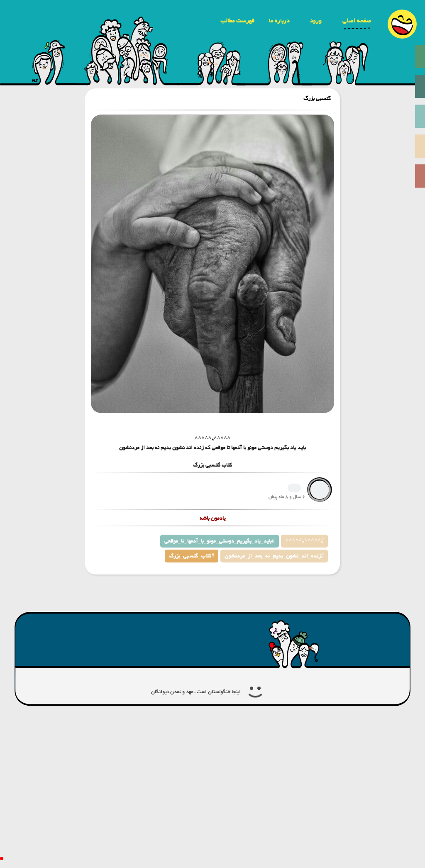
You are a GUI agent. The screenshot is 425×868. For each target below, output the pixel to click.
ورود (316, 21)
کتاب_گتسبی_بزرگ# (192, 556)
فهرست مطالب (237, 21)
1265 (294, 488)
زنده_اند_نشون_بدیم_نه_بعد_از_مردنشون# (274, 556)
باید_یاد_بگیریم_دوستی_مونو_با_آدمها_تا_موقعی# (220, 541)
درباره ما (279, 21)
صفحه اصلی (357, 21)
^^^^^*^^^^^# (304, 541)
